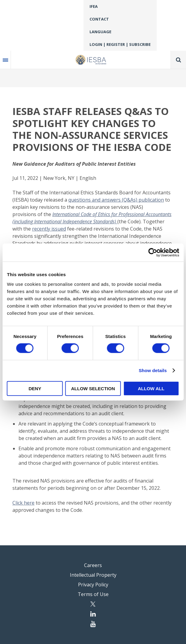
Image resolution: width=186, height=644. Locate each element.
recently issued (49, 229)
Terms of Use (93, 594)
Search (178, 60)
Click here (23, 503)
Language (100, 32)
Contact (99, 19)
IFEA (94, 6)
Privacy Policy (93, 585)
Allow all (151, 388)
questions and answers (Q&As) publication (116, 200)
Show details (153, 370)
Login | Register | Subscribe (120, 44)
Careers (93, 565)
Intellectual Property (93, 575)
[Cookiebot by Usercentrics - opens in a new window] (153, 253)
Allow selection (93, 388)
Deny (35, 388)
